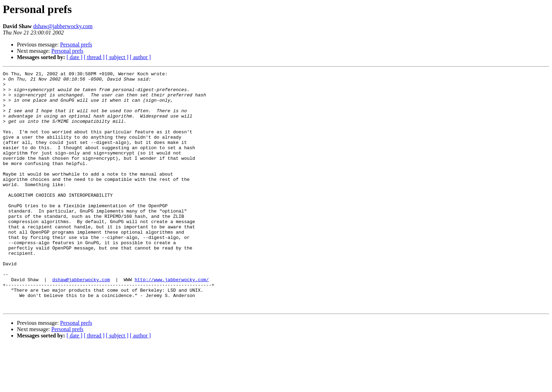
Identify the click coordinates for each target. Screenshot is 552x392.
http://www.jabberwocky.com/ (172, 322)
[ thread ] (94, 57)
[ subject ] (117, 57)
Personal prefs (76, 45)
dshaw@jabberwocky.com (63, 26)
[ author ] (140, 57)
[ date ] (74, 57)
